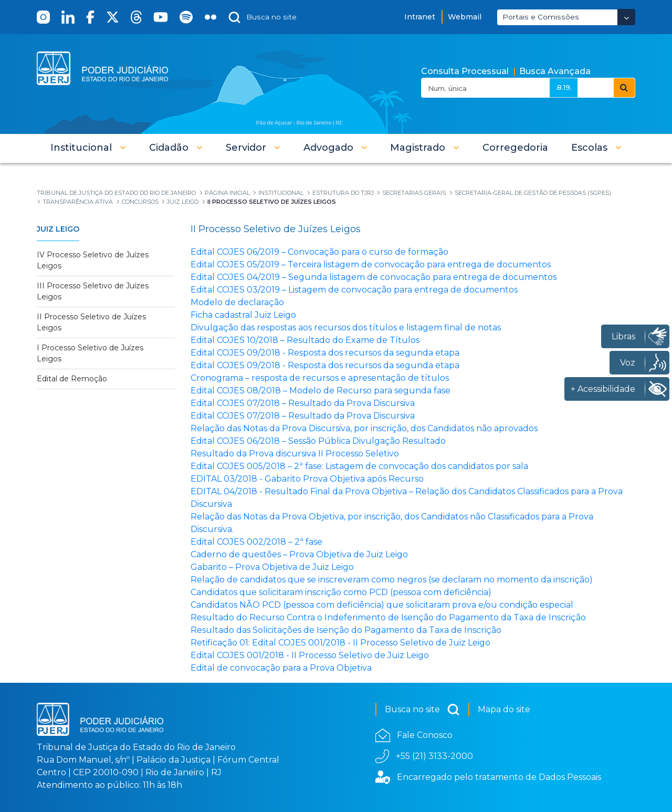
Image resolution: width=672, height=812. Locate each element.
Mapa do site (504, 709)
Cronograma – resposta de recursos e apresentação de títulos (320, 378)
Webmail (465, 17)
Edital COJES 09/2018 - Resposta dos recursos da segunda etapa (325, 353)
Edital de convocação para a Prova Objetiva (281, 668)
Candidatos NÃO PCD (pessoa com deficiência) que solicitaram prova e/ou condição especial (382, 605)
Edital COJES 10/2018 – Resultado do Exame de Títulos (305, 340)
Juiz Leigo (58, 229)
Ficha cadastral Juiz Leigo (243, 315)
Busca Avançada (555, 71)
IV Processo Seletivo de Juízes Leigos (93, 260)
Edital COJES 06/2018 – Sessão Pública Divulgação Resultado (318, 441)
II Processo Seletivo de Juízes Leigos (91, 322)
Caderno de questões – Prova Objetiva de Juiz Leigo (299, 554)
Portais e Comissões (541, 17)
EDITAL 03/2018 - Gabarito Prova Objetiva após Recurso (307, 479)
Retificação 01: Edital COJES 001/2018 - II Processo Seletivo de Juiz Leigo (340, 643)
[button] (88, 148)
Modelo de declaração (237, 302)
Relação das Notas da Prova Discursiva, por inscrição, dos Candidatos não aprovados (364, 428)
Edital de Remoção (72, 379)
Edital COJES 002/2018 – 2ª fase (256, 542)
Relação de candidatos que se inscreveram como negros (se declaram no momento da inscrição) (392, 580)
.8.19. (564, 87)
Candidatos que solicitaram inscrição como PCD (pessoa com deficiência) (341, 592)
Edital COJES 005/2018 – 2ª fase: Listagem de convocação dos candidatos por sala (359, 466)
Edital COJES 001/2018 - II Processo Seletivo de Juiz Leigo (310, 655)
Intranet (420, 17)
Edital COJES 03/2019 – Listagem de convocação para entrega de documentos (354, 290)
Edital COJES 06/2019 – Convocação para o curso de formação (319, 252)
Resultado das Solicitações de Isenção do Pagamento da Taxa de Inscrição (346, 630)
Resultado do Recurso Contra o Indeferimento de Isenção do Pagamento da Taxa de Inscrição (388, 617)
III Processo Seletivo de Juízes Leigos (93, 291)
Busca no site (422, 710)
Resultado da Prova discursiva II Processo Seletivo (295, 454)
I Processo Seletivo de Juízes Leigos (90, 353)
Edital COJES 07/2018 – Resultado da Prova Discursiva (303, 403)
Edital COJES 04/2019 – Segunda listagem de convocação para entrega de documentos (374, 277)
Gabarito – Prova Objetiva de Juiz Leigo (272, 567)
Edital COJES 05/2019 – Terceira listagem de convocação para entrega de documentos (371, 264)
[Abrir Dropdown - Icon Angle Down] (626, 17)
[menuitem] (515, 148)
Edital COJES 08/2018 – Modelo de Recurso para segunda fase (321, 391)
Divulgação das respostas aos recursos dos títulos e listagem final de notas (346, 327)
